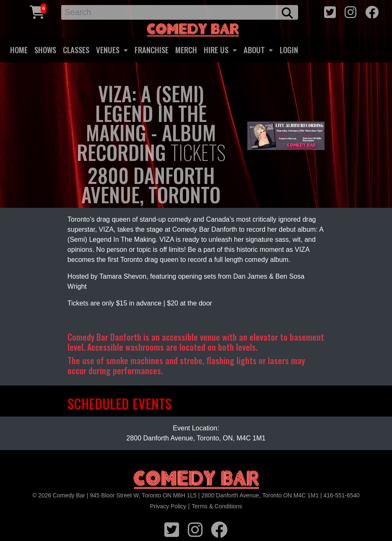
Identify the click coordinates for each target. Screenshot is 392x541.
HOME (19, 50)
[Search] (169, 12)
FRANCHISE (152, 50)
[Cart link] (37, 11)
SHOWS (45, 50)
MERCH (186, 50)
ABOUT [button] (255, 50)
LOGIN (289, 50)
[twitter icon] (330, 11)
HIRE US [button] (217, 50)
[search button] (287, 12)
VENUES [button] (109, 50)
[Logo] (196, 480)
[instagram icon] (350, 11)
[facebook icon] (372, 11)
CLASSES (76, 50)
